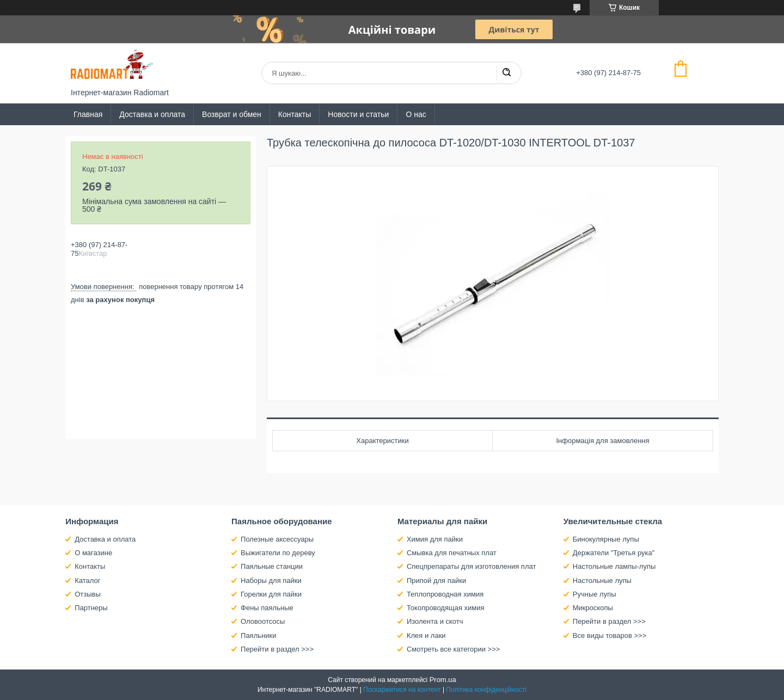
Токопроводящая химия (446, 608)
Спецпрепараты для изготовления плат (471, 566)
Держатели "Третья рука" (614, 553)
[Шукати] (506, 73)
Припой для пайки (436, 581)
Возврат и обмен (232, 114)
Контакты (295, 114)
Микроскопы (593, 608)
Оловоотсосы (263, 621)
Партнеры (91, 608)
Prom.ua (443, 680)
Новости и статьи (358, 114)
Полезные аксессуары (277, 539)
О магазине (93, 553)
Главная (88, 114)
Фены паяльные (267, 608)
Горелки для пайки (271, 594)
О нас (416, 114)
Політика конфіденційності (486, 690)
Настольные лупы (602, 581)
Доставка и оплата (152, 114)
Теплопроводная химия (445, 594)
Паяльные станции (272, 566)
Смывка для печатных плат (452, 553)
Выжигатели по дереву (278, 553)
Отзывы (88, 594)
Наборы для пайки (271, 581)
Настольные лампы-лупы (614, 566)
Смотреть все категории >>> (453, 649)
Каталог (87, 581)
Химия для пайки (435, 539)
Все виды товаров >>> (610, 635)
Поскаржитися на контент (402, 690)
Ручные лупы (595, 594)
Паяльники (258, 635)
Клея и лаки (426, 635)
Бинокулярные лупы (606, 539)
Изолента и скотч (435, 621)
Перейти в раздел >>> (277, 649)
